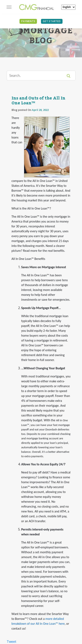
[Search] (38, 76)
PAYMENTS (28, 21)
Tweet (11, 642)
